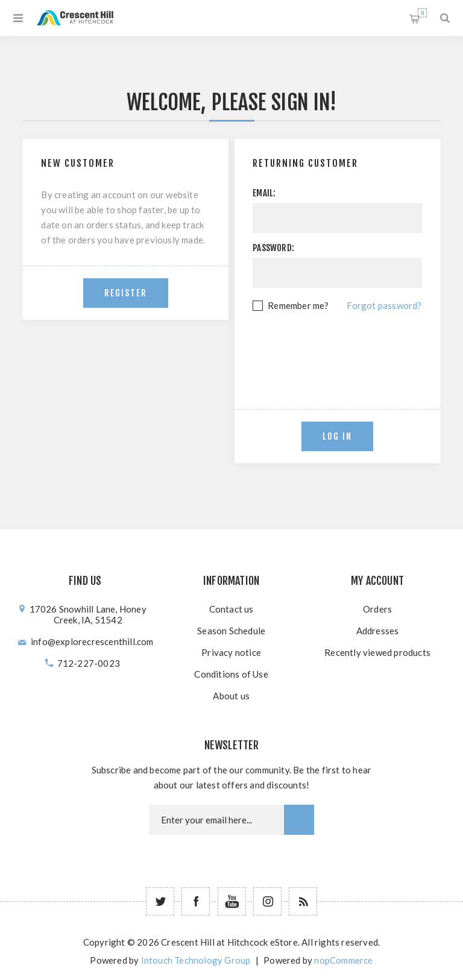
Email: (264, 193)
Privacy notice (231, 652)
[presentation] (344, 346)
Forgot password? (384, 305)
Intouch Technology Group (196, 960)
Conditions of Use (231, 674)
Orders (377, 609)
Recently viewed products (377, 652)
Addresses (378, 631)
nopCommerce (343, 960)
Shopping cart (422, 13)
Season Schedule (231, 631)
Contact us (231, 609)
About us (231, 696)
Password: (273, 248)
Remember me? (298, 305)
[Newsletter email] (216, 820)
